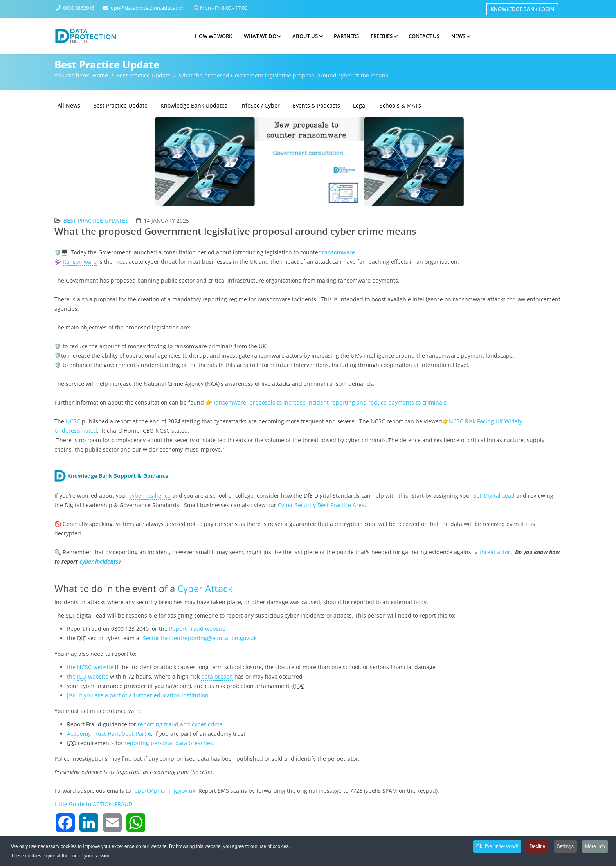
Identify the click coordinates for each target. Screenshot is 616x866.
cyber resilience (150, 496)
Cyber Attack (205, 588)
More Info (595, 848)
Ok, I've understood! (497, 848)
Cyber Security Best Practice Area (321, 505)
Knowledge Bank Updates (194, 105)
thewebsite (90, 667)
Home (100, 75)
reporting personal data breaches (169, 743)
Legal (360, 105)
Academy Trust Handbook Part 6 (109, 734)
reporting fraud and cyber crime (181, 724)
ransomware (339, 252)
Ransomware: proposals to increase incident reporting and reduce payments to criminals (329, 402)
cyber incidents (99, 561)
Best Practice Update (143, 75)
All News (69, 105)
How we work (213, 36)
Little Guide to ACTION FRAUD (93, 804)
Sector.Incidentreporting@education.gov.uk (200, 638)
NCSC (73, 421)
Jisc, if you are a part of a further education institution (138, 695)
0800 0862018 (79, 8)
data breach (217, 676)
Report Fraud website (197, 629)
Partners (346, 36)
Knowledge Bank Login (522, 9)
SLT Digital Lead (494, 496)
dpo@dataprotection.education (148, 8)
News (458, 36)
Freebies (382, 36)
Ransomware (80, 262)
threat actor (495, 552)
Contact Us (424, 36)
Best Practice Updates (96, 221)
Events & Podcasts (316, 105)
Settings (565, 848)
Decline (537, 848)
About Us (305, 36)
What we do (260, 36)
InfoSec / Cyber (260, 105)
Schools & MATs (400, 105)
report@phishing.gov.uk (164, 791)
